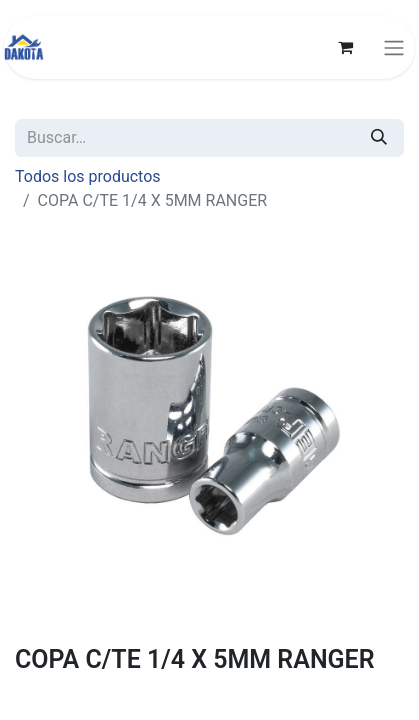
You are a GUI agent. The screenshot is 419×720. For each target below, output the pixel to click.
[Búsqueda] (379, 138)
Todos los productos (88, 176)
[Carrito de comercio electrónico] (345, 47)
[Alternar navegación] (394, 47)
